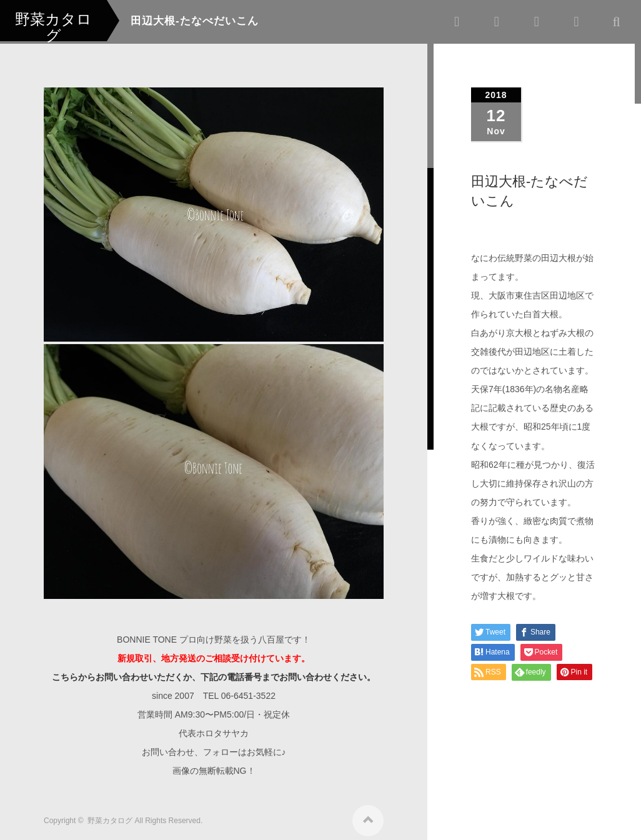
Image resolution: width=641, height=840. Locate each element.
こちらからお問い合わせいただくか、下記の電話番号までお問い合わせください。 (214, 673)
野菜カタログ (110, 816)
